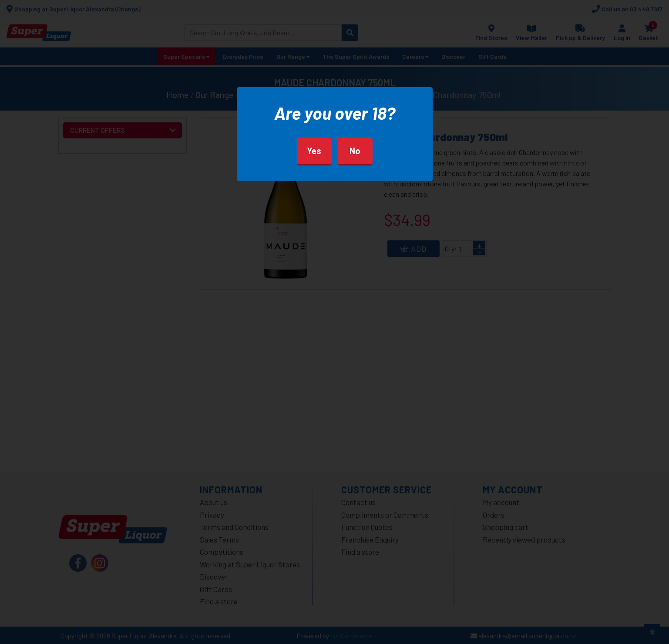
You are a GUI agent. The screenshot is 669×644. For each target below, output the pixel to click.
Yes (314, 151)
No (355, 151)
